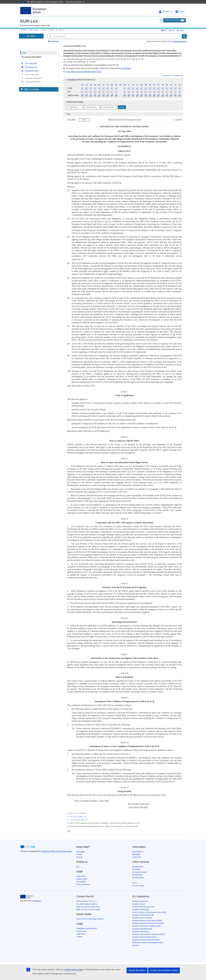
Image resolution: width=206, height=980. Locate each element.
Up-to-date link (29, 63)
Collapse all (177, 76)
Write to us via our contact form (88, 907)
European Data (138, 867)
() (127, 166)
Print (172, 30)
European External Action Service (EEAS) (147, 921)
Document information (32, 57)
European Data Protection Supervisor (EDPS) (149, 934)
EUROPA (24, 30)
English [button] (180, 12)
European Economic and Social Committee (148, 923)
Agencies (136, 945)
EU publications (138, 878)
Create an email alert (31, 78)
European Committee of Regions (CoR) (147, 926)
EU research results (140, 872)
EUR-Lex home (34, 30)
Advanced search (180, 41)
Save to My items (30, 74)
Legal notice (81, 876)
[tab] (123, 80)
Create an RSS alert (31, 82)
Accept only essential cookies (164, 970)
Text (24, 53)
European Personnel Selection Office (146, 940)
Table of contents (30, 89)
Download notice (30, 71)
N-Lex (134, 883)
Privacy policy (81, 931)
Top (69, 831)
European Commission (141, 909)
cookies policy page (73, 970)
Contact (79, 854)
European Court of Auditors (142, 918)
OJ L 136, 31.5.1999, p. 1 (79, 813)
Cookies (79, 937)
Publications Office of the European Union (56, 851)
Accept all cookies (137, 970)
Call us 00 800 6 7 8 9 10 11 (86, 901)
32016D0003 (126, 68)
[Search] (184, 36)
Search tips (54, 41)
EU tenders (136, 869)
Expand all (167, 76)
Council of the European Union (143, 907)
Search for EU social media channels (90, 919)
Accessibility (81, 882)
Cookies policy (82, 879)
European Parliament (140, 901)
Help (164, 30)
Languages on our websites (87, 928)
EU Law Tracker (138, 886)
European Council (139, 904)
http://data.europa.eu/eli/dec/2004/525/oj (84, 72)
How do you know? (75, 2)
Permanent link (29, 67)
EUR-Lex (29, 21)
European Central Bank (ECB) (143, 915)
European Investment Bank (142, 929)
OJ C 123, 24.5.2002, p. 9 (79, 820)
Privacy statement (83, 884)
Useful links (137, 857)
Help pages (81, 852)
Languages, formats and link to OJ (79, 80)
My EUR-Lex (165, 12)
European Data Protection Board (144, 937)
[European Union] (27, 897)
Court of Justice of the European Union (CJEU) (149, 912)
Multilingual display (74, 102)
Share (180, 31)
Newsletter (136, 854)
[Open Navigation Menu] (31, 36)
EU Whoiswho (137, 875)
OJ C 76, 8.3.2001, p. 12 (78, 817)
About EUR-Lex (138, 852)
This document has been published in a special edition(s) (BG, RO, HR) (91, 65)
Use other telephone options (87, 904)
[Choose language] (75, 107)
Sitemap (79, 857)
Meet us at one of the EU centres (88, 909)
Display (122, 107)
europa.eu (37, 901)
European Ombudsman (141, 932)
